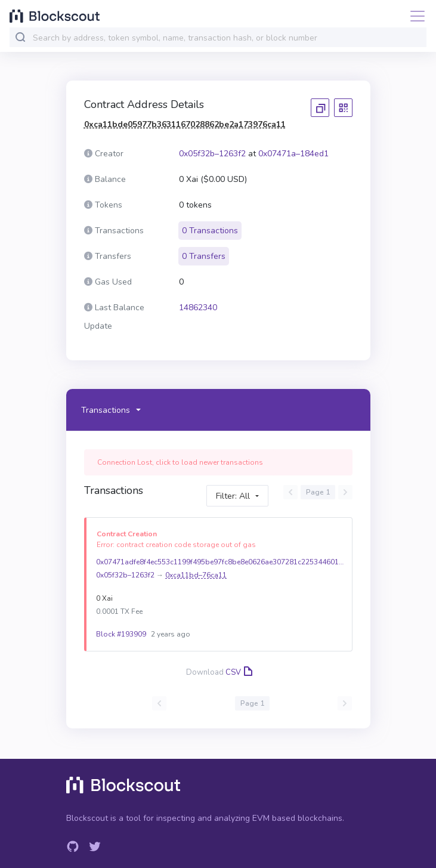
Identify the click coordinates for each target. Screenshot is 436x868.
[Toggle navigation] (414, 16)
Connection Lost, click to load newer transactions (180, 462)
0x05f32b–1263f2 (212, 154)
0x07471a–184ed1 (293, 154)
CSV (238, 672)
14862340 (198, 308)
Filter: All (233, 496)
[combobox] (227, 38)
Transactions (106, 410)
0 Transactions (210, 231)
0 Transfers (204, 256)
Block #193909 (121, 634)
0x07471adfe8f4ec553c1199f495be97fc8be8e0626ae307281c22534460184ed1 (221, 562)
